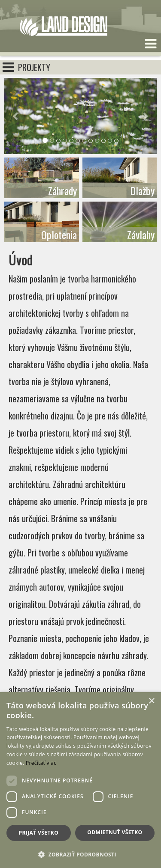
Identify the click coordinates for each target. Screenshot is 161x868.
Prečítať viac (41, 763)
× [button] (151, 701)
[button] (16, 116)
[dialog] (80, 780)
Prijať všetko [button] (39, 833)
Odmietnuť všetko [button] (115, 832)
